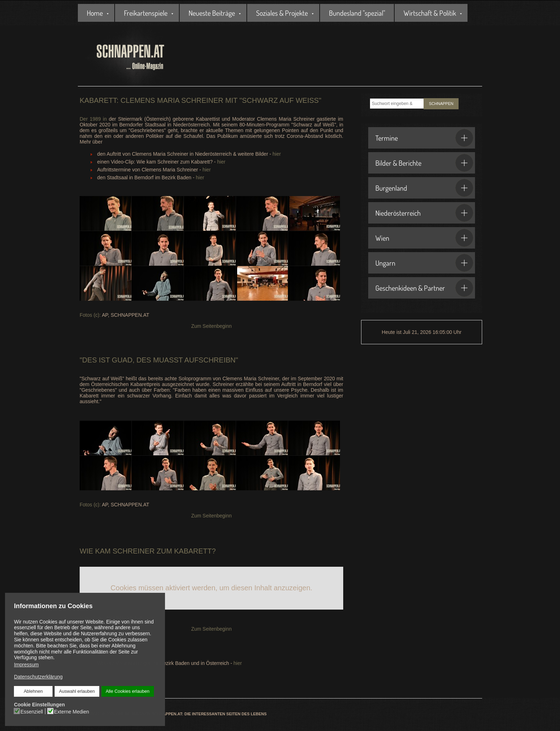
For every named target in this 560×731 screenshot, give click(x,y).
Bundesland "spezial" (357, 13)
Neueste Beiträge (212, 13)
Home (95, 13)
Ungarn (424, 263)
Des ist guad (107, 360)
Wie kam (95, 551)
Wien (424, 238)
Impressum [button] (26, 665)
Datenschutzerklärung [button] (38, 677)
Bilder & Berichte (424, 163)
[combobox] (397, 104)
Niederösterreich (424, 213)
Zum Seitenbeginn (211, 326)
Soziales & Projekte (282, 13)
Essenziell (32, 711)
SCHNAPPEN (441, 104)
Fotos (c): (90, 315)
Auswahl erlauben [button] (77, 691)
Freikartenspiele (146, 13)
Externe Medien (71, 711)
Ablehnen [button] (33, 691)
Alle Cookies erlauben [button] (127, 691)
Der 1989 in (93, 119)
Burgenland (424, 188)
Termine (424, 138)
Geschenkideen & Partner (424, 288)
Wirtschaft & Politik (430, 13)
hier (277, 154)
